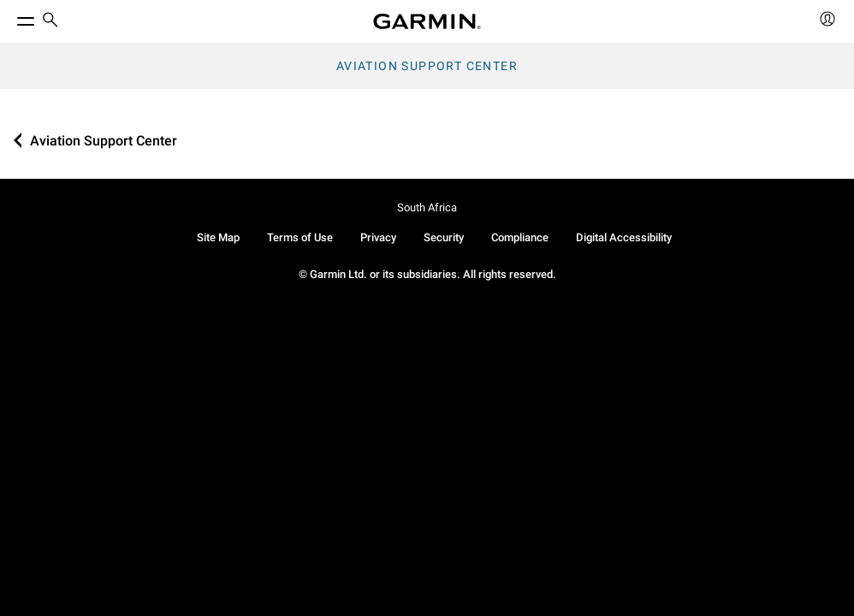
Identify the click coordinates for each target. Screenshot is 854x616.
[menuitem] (50, 22)
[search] (50, 21)
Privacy (378, 237)
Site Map (218, 237)
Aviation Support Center (427, 66)
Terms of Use (300, 237)
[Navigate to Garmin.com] (427, 21)
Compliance (520, 237)
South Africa (427, 207)
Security (444, 237)
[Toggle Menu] (10, 17)
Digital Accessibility (624, 237)
